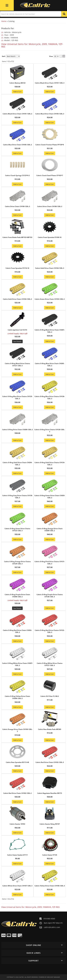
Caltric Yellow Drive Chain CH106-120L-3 (50, 886)
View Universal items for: (30, 907)
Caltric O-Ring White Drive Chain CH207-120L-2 (17, 664)
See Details (17, 608)
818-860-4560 (49, 919)
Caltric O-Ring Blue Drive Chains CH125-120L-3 (17, 398)
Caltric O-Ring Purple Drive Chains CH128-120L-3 (50, 596)
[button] (33, 945)
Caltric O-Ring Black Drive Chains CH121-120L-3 (17, 365)
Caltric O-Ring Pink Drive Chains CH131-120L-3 (50, 563)
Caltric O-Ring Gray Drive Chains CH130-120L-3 (17, 497)
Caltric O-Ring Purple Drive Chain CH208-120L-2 (17, 596)
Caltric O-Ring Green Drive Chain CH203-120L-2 (50, 497)
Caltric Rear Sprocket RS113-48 (17, 762)
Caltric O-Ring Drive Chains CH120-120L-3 (50, 431)
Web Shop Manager (53, 977)
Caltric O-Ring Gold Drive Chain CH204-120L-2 (17, 464)
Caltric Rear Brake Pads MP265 (50, 729)
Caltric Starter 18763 (17, 824)
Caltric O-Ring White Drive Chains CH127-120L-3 (50, 664)
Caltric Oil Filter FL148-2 (50, 696)
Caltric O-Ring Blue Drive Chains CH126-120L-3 (50, 398)
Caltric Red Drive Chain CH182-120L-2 (17, 793)
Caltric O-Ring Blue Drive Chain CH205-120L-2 (50, 365)
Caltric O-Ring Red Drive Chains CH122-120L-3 (50, 631)
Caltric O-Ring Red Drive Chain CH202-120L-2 (17, 631)
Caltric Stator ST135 (50, 855)
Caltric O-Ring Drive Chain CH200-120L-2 (17, 430)
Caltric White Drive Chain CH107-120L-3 (17, 886)
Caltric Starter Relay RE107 (50, 824)
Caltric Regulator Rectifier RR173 (50, 793)
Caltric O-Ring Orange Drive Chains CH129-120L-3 (17, 563)
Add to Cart (17, 374)
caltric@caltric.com (52, 927)
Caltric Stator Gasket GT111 (17, 855)
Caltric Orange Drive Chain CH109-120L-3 (17, 730)
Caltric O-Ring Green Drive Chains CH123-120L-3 (17, 530)
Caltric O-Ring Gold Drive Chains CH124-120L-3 (50, 464)
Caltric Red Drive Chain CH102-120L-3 (50, 762)
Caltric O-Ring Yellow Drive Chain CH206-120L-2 (17, 697)
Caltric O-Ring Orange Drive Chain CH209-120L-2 (50, 530)
